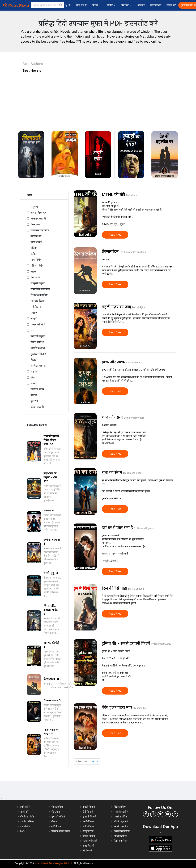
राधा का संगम (112, 472)
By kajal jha (139, 307)
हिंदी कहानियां (120, 807)
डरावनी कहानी (38, 336)
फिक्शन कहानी (38, 219)
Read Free (115, 235)
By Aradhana (133, 363)
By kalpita (132, 195)
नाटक (33, 272)
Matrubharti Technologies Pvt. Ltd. (54, 863)
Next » (95, 761)
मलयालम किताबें (90, 841)
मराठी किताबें (88, 821)
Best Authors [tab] (33, 64)
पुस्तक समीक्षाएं (38, 354)
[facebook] (146, 814)
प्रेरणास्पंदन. (111, 252)
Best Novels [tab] (32, 70)
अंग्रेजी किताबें (89, 807)
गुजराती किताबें (89, 817)
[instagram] (153, 814)
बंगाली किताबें (89, 836)
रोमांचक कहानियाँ (39, 295)
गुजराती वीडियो (58, 817)
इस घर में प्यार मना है (118, 528)
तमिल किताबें (88, 826)
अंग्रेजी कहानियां (121, 821)
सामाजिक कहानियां (40, 289)
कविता (34, 254)
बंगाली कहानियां (121, 826)
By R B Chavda (136, 589)
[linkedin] (175, 814)
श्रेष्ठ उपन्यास (57, 812)
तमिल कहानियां (121, 836)
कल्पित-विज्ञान (38, 366)
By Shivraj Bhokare (134, 418)
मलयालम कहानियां (122, 831)
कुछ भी (34, 401)
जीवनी (34, 319)
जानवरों (34, 383)
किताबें (97, 5)
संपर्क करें (171, 5)
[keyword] (48, 5)
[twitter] (160, 814)
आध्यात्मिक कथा (39, 213)
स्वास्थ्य (34, 313)
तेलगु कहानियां (120, 841)
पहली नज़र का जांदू (117, 307)
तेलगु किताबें (88, 831)
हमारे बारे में (81, 5)
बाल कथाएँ (36, 236)
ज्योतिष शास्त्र (37, 389)
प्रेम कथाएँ (36, 277)
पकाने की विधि (38, 325)
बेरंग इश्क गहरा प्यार (118, 708)
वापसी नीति (25, 826)
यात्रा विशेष (36, 260)
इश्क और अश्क (114, 362)
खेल (33, 377)
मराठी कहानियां (121, 817)
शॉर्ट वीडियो (56, 826)
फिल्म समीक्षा (37, 342)
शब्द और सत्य (113, 417)
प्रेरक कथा (36, 224)
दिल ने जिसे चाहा (115, 588)
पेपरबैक (127, 5)
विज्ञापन (141, 5)
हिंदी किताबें (88, 812)
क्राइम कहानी (37, 407)
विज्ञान (34, 395)
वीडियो (111, 5)
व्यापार (34, 372)
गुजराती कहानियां (122, 812)
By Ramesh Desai (133, 473)
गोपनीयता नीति (27, 817)
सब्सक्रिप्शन (156, 5)
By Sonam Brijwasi (144, 528)
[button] (61, 5)
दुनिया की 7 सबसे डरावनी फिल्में (126, 643)
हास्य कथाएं (36, 242)
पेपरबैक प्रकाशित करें (61, 831)
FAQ (22, 831)
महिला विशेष (37, 266)
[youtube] (168, 814)
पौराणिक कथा (38, 348)
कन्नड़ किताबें (88, 846)
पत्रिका (34, 248)
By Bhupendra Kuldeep (133, 252)
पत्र (32, 330)
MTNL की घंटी (114, 195)
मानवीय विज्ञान (38, 301)
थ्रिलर (33, 360)
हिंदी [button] (69, 5)
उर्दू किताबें (87, 851)
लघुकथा (35, 207)
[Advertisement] (98, 100)
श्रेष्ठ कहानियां (57, 807)
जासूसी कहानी (38, 283)
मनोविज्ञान (36, 307)
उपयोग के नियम (27, 821)
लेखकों (54, 821)
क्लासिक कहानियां (40, 230)
